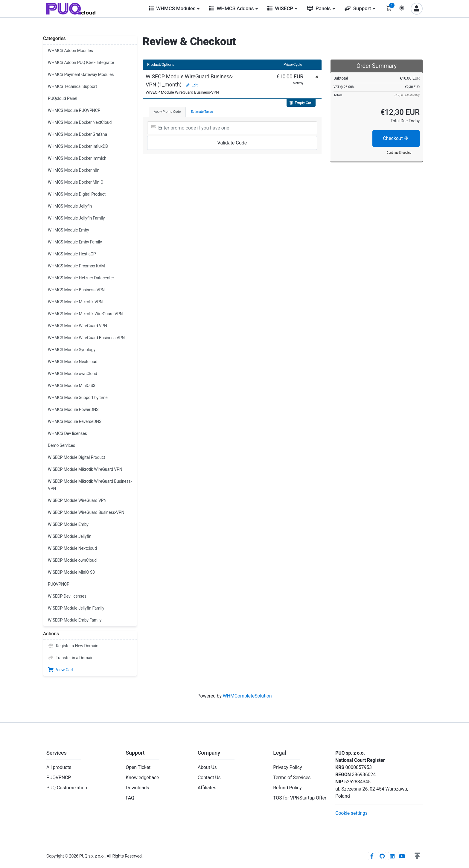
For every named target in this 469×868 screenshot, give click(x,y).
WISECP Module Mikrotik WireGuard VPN (85, 469)
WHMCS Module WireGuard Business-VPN (86, 338)
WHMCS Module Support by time (78, 398)
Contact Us (209, 778)
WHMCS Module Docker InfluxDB (78, 146)
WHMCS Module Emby (68, 230)
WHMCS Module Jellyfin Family (76, 218)
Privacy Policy (287, 767)
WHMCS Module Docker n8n (74, 170)
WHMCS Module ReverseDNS (75, 421)
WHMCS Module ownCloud (73, 374)
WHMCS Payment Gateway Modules (81, 74)
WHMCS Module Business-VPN (76, 290)
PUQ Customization (67, 788)
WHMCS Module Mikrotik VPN (75, 302)
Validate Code (232, 143)
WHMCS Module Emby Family (75, 242)
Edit (192, 85)
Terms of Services (292, 778)
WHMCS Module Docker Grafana (77, 134)
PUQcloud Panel (63, 98)
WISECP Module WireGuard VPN (77, 500)
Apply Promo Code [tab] (167, 112)
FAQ (130, 798)
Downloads (137, 788)
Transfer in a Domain (71, 658)
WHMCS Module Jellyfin (70, 206)
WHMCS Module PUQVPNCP (74, 110)
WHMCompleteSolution (247, 696)
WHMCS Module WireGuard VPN (77, 326)
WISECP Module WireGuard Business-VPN (86, 512)
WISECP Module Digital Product (76, 457)
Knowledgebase (142, 778)
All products (59, 767)
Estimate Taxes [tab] (202, 112)
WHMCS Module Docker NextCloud (80, 122)
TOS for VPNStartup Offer (300, 798)
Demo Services (61, 445)
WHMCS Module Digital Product (77, 194)
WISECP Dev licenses (67, 596)
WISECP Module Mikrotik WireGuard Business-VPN (90, 485)
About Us (207, 767)
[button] (417, 856)
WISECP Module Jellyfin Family (76, 608)
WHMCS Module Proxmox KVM (76, 266)
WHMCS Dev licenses (67, 433)
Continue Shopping (399, 153)
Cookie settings (351, 813)
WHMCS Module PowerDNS (73, 409)
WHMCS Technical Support (72, 86)
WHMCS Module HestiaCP (72, 254)
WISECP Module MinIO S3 (71, 572)
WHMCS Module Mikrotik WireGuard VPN (85, 314)
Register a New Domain (73, 646)
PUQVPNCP (59, 584)
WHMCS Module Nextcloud (73, 362)
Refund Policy (287, 788)
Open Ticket (138, 767)
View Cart (61, 670)
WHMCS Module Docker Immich (77, 158)
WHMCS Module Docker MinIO (76, 182)
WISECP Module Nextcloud (72, 548)
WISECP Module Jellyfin (70, 536)
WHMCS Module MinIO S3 (72, 386)
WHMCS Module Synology (72, 350)
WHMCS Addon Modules (70, 51)
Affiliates (207, 788)
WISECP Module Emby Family (75, 620)
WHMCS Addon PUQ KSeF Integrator (81, 63)
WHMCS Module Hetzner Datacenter (81, 278)
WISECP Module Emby (68, 524)
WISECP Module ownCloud (72, 560)
